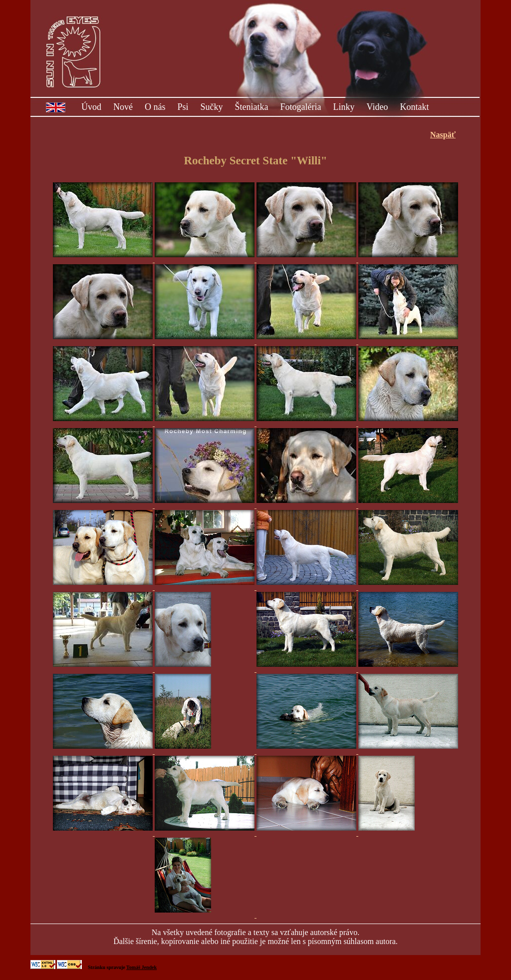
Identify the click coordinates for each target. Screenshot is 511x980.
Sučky (212, 107)
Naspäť (443, 135)
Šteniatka (252, 107)
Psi (183, 107)
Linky (344, 107)
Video (378, 107)
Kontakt (414, 107)
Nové (123, 107)
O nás (155, 107)
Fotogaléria (301, 107)
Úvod (91, 107)
